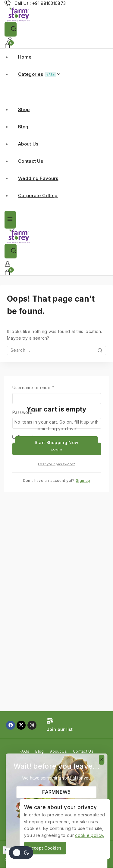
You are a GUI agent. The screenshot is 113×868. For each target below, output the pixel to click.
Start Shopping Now (56, 442)
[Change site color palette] (21, 853)
